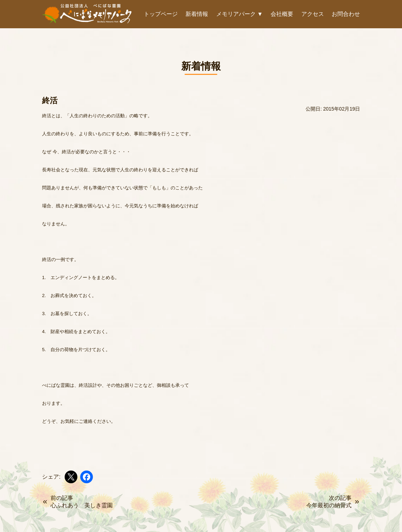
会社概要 (282, 14)
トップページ (161, 14)
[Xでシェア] (71, 477)
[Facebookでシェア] (87, 477)
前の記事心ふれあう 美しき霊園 (82, 502)
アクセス (313, 14)
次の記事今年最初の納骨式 (329, 502)
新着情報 (197, 14)
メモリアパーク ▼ (240, 14)
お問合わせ (346, 14)
